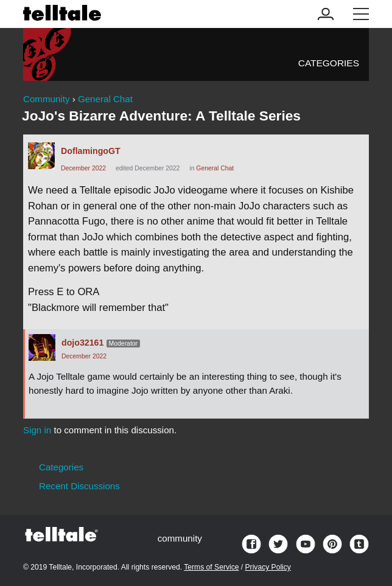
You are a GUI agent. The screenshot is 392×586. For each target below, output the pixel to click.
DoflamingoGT (91, 151)
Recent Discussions (79, 486)
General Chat (215, 168)
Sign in (37, 430)
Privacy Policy (268, 567)
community (180, 538)
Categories (329, 63)
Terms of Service (211, 567)
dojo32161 (82, 343)
